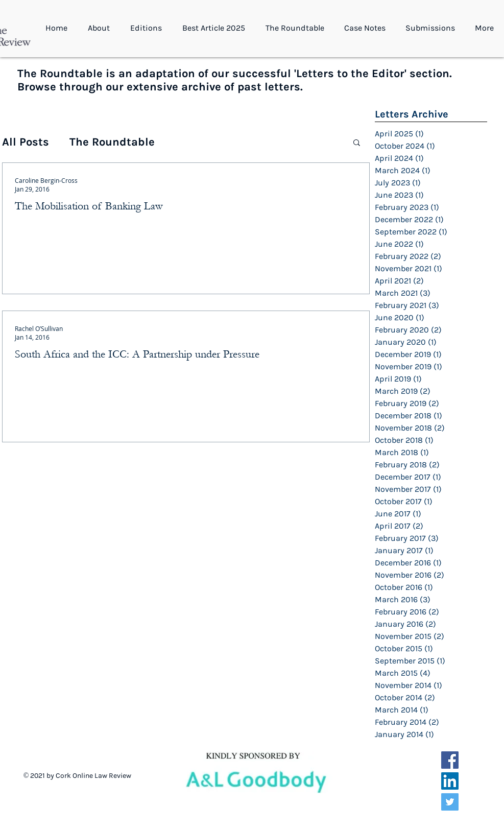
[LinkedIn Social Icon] (450, 781)
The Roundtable (112, 142)
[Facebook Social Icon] (450, 760)
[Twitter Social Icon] (450, 802)
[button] (101, 28)
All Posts (26, 142)
